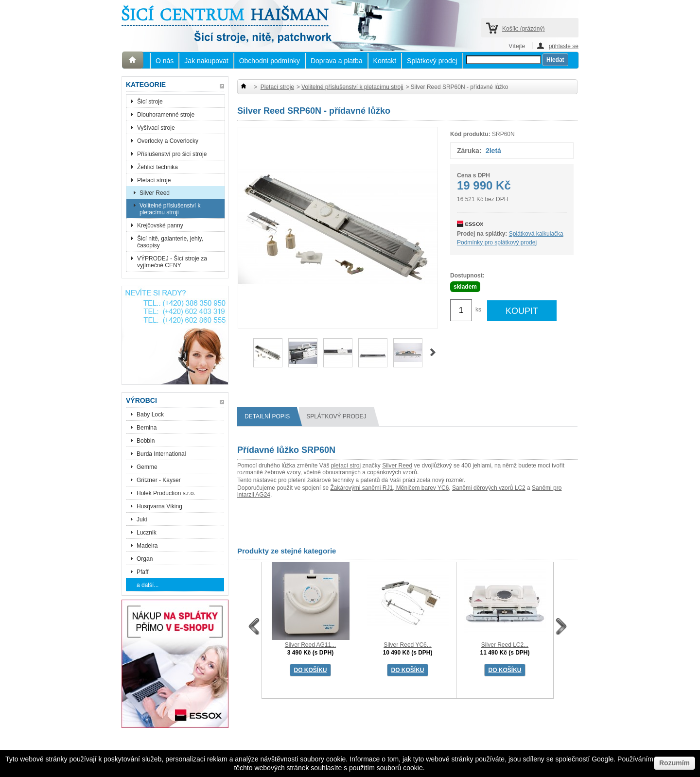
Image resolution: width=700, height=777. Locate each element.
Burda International (162, 454)
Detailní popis (271, 417)
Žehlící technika (157, 167)
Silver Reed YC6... (408, 645)
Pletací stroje (154, 180)
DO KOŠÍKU (310, 670)
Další (433, 352)
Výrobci (141, 400)
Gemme (147, 467)
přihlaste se (564, 46)
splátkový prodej (340, 417)
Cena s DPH (473, 175)
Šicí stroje (150, 102)
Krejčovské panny (160, 225)
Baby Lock (150, 414)
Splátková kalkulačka (536, 234)
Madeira (147, 546)
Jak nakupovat (206, 61)
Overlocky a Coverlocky (168, 141)
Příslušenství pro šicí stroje (172, 154)
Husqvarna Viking (159, 506)
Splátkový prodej (432, 61)
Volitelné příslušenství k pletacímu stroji (170, 209)
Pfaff (142, 572)
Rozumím (674, 763)
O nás (165, 61)
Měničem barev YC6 (422, 488)
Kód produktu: (470, 134)
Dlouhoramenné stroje (166, 115)
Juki (142, 519)
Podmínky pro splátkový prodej (497, 242)
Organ (145, 559)
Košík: (523, 29)
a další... (148, 585)
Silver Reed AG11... (310, 645)
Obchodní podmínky (270, 61)
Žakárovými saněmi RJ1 (361, 488)
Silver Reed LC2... (505, 645)
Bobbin (146, 441)
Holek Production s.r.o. (166, 493)
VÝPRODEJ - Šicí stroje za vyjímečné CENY (172, 262)
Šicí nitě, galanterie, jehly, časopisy (170, 242)
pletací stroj (346, 466)
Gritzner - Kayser (159, 480)
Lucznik (147, 533)
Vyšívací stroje (156, 128)
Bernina (147, 428)
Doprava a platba (337, 61)
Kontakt (385, 61)
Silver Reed (155, 193)
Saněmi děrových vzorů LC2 (489, 488)
